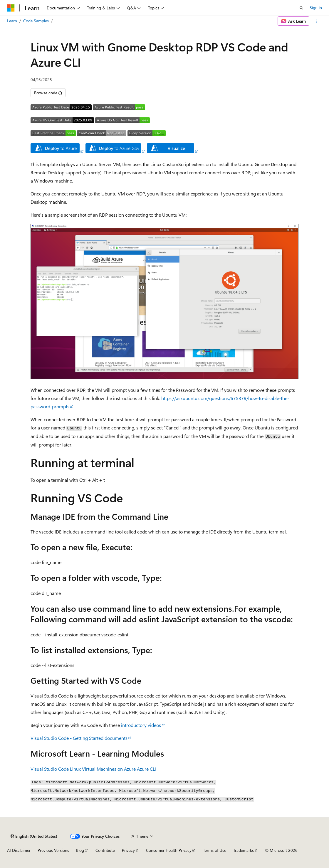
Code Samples (36, 21)
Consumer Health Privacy (169, 850)
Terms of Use (215, 850)
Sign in (316, 7)
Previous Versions (53, 850)
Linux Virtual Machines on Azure (103, 769)
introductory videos (141, 725)
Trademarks (244, 850)
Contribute (105, 850)
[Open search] (301, 8)
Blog (80, 850)
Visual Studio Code (50, 769)
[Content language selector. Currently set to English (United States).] (34, 836)
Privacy (128, 850)
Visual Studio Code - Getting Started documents (79, 738)
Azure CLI (147, 769)
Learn (12, 21)
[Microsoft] (11, 8)
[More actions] (317, 21)
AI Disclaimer (19, 850)
